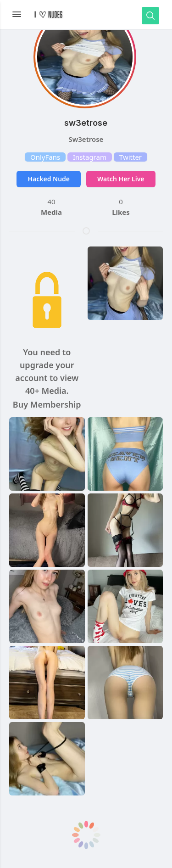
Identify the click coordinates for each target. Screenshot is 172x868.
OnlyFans (45, 157)
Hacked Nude (49, 179)
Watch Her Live (121, 179)
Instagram (90, 157)
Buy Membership (47, 404)
